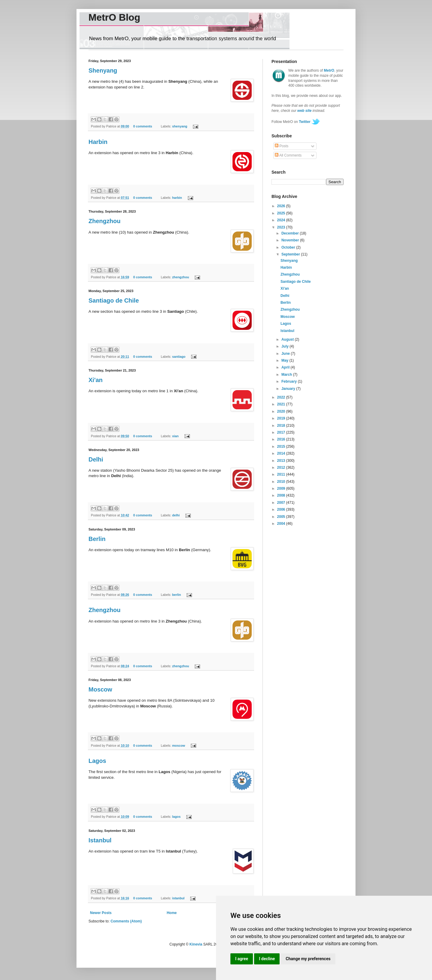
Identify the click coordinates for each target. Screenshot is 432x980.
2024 (282, 220)
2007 (282, 503)
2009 (282, 489)
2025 (282, 213)
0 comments (143, 126)
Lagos (97, 761)
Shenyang (103, 70)
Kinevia (196, 944)
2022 (282, 397)
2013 (282, 461)
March (287, 375)
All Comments (288, 155)
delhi (176, 515)
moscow (179, 745)
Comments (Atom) (126, 921)
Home (172, 913)
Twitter (304, 122)
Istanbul (100, 840)
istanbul (178, 898)
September (291, 254)
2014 (282, 453)
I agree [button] (242, 959)
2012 (282, 468)
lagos (176, 817)
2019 (282, 418)
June (286, 354)
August (288, 339)
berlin (177, 595)
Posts (282, 146)
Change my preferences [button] (308, 959)
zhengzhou (181, 277)
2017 (282, 432)
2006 (282, 509)
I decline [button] (267, 959)
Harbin (98, 142)
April (286, 367)
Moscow (100, 689)
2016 (282, 439)
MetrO (329, 70)
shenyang (180, 126)
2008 (282, 495)
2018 (282, 426)
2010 (282, 482)
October (289, 247)
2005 (282, 517)
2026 (282, 206)
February (290, 381)
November (291, 240)
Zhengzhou (105, 221)
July (285, 346)
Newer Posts (101, 913)
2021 (282, 404)
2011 (282, 474)
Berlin (97, 539)
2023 (282, 227)
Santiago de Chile (114, 300)
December (291, 233)
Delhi (96, 459)
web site (304, 111)
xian (175, 436)
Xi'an (96, 380)
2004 (282, 524)
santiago (179, 357)
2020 (282, 411)
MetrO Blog (114, 17)
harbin (177, 198)
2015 (282, 447)
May (285, 360)
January (289, 389)
